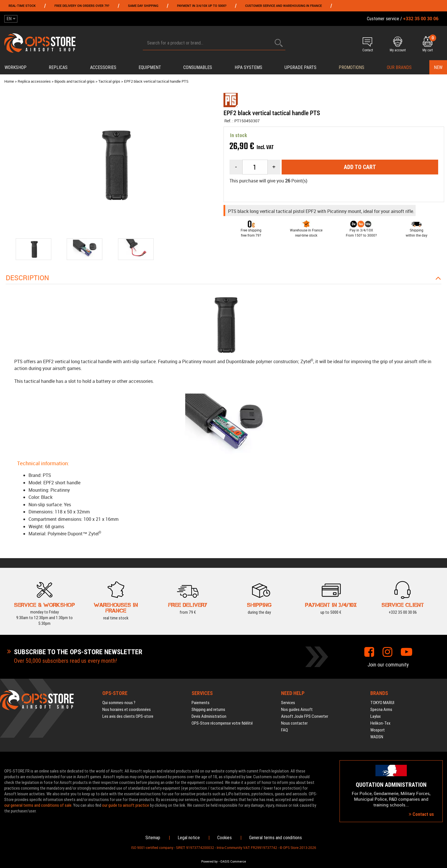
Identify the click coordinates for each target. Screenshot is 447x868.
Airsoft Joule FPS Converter (305, 716)
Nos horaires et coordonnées (127, 710)
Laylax (376, 716)
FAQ (285, 730)
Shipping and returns (208, 710)
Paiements (201, 703)
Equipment (150, 67)
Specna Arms (381, 710)
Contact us (421, 814)
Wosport (378, 730)
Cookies (224, 838)
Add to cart (360, 167)
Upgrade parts (300, 67)
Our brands (399, 67)
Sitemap (153, 838)
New (438, 67)
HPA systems (248, 67)
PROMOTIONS (351, 67)
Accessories (103, 67)
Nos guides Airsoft (297, 710)
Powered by (210, 861)
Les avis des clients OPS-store (128, 716)
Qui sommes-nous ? (119, 703)
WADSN (377, 737)
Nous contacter (294, 723)
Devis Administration (209, 716)
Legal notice (189, 838)
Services (288, 703)
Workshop (16, 67)
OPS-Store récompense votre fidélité (222, 723)
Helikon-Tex (380, 723)
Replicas (58, 67)
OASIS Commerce (233, 861)
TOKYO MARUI (382, 703)
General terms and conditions (276, 838)
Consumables (198, 67)
